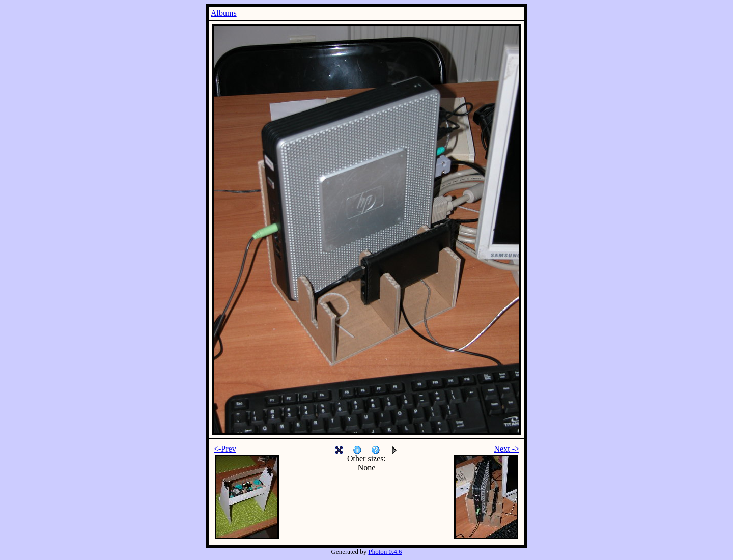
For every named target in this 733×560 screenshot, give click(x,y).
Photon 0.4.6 (385, 552)
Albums (224, 13)
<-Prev (225, 449)
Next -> (507, 449)
